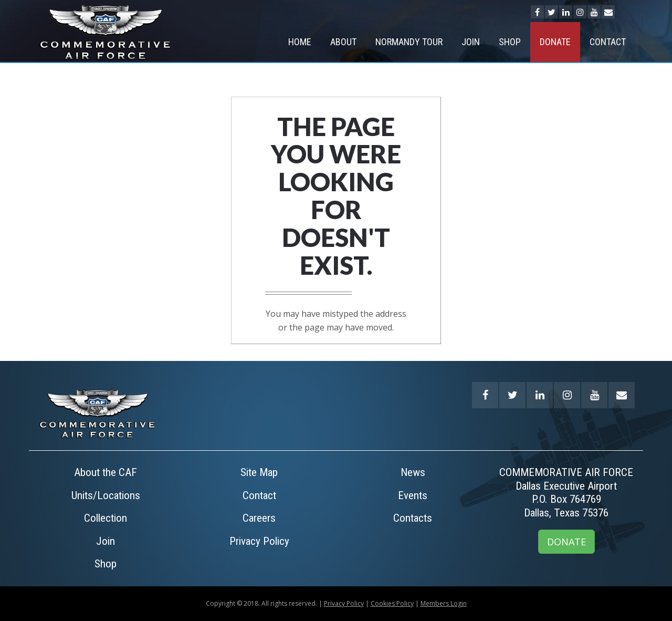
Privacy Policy (259, 541)
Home (300, 42)
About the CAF (106, 472)
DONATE (566, 542)
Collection (106, 518)
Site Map (259, 472)
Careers (259, 518)
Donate (555, 42)
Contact (608, 42)
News (413, 472)
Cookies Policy (392, 603)
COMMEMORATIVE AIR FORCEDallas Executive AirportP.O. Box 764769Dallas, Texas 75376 (566, 493)
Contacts (413, 518)
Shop (510, 42)
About (343, 42)
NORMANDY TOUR (409, 42)
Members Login (444, 603)
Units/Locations (106, 495)
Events (413, 495)
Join (471, 42)
